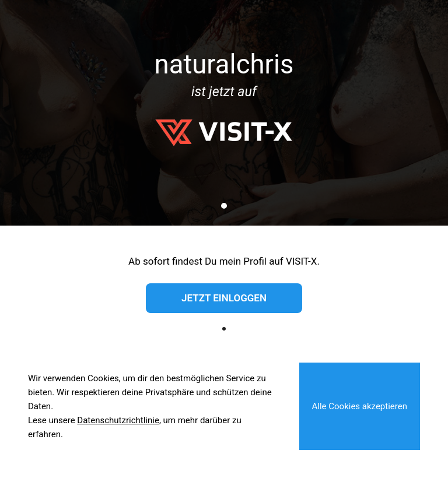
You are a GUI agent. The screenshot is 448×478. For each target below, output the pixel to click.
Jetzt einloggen (224, 298)
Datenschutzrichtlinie (118, 420)
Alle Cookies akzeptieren (360, 406)
